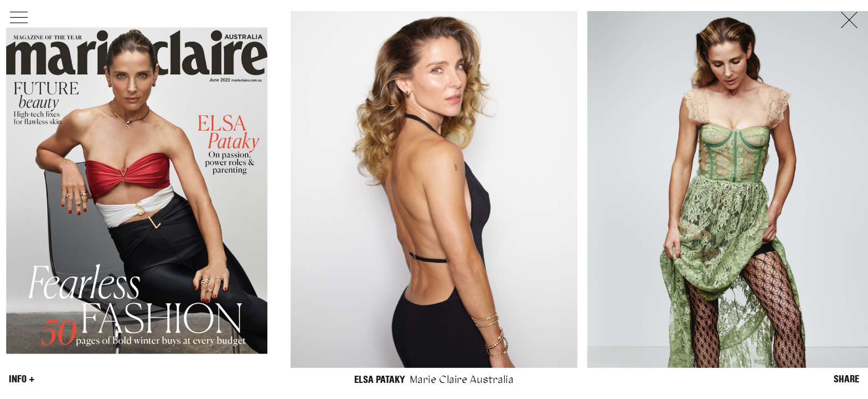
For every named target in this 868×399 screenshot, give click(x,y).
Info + (22, 379)
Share (846, 379)
